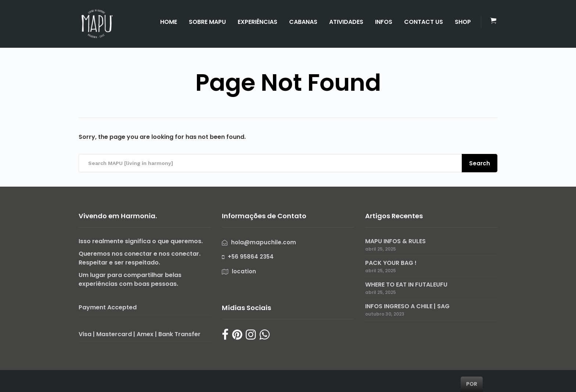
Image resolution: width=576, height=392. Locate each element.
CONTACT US (424, 22)
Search (480, 163)
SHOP (463, 22)
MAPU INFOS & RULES (395, 241)
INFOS (384, 22)
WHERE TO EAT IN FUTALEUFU (406, 285)
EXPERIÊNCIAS (258, 22)
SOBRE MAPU (207, 22)
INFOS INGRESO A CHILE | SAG (407, 306)
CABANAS (303, 22)
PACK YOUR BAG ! (391, 263)
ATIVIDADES (346, 22)
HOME (169, 22)
